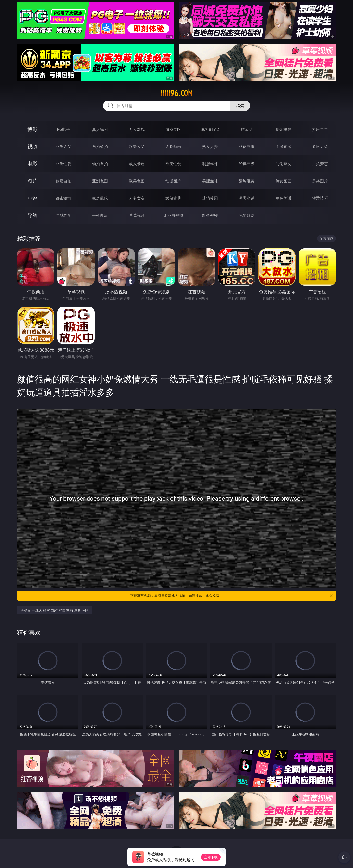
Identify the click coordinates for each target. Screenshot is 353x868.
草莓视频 (137, 215)
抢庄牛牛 (320, 129)
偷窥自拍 (63, 181)
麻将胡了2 (210, 129)
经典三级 (247, 164)
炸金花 (247, 129)
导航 (32, 215)
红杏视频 (210, 215)
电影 (32, 164)
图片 (32, 181)
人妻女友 (137, 198)
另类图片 (320, 181)
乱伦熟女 (283, 164)
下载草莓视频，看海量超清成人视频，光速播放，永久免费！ (232, 596)
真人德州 (100, 129)
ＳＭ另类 (320, 147)
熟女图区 (283, 181)
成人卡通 (137, 164)
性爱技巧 (320, 198)
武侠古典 (173, 198)
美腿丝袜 (210, 181)
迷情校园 (210, 198)
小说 (32, 198)
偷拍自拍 (100, 164)
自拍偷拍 (100, 147)
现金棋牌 (283, 129)
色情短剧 (247, 215)
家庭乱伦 (100, 198)
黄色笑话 (283, 198)
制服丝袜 (210, 164)
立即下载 (211, 857)
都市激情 (63, 198)
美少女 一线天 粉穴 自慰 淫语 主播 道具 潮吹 (55, 610)
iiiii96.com (176, 93)
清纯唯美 (247, 181)
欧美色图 (137, 181)
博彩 (32, 129)
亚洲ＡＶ (63, 147)
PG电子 (63, 129)
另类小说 (247, 198)
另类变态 (320, 164)
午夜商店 (100, 215)
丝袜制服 (247, 147)
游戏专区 (173, 129)
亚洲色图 (100, 181)
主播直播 (283, 147)
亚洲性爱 (63, 164)
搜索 (240, 106)
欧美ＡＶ (137, 147)
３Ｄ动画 (173, 147)
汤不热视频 (173, 215)
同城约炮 (63, 215)
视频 (32, 146)
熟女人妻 (210, 147)
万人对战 (137, 129)
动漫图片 (173, 181)
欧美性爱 (173, 164)
